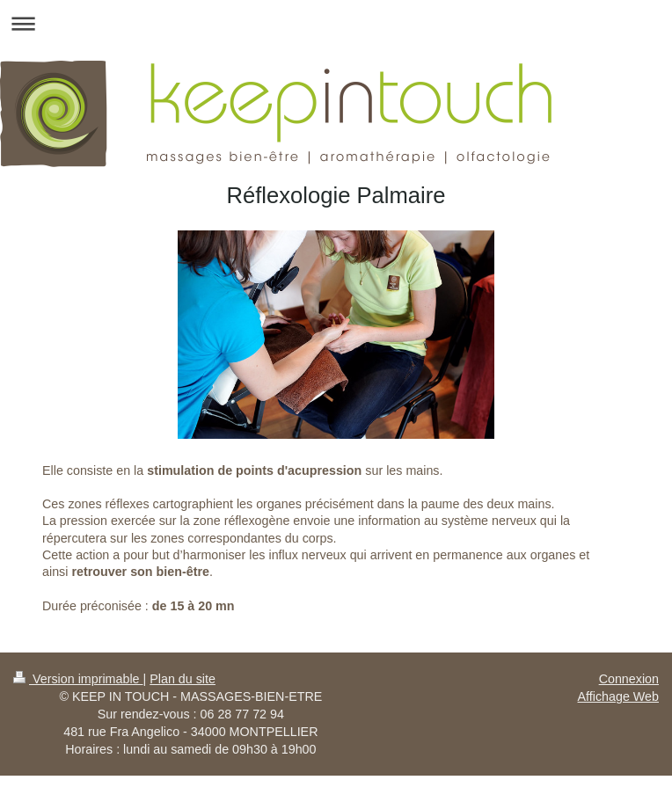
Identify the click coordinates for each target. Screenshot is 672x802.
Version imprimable (78, 679)
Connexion (629, 679)
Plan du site (183, 679)
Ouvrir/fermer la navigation (336, 23)
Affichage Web (618, 696)
